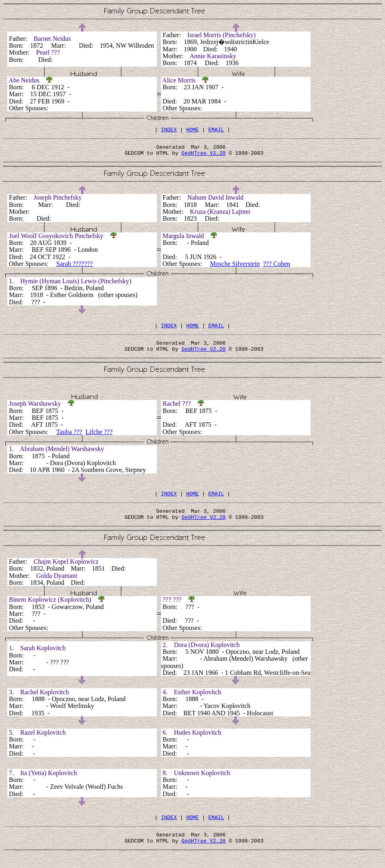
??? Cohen (276, 267)
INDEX (169, 131)
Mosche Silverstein (235, 267)
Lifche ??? (99, 439)
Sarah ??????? (74, 267)
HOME (192, 131)
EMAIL (216, 131)
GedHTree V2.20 (204, 156)
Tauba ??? (69, 439)
